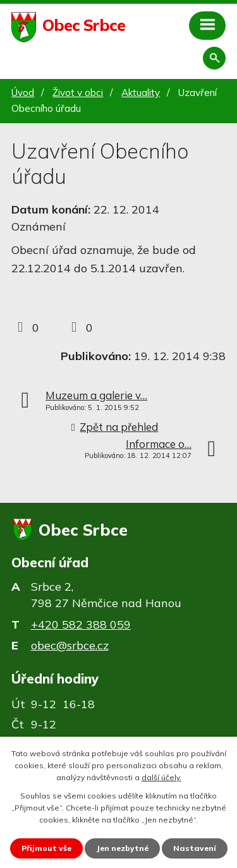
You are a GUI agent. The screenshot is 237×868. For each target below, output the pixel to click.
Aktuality (141, 93)
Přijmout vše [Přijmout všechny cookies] (46, 848)
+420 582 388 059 (81, 624)
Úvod (23, 93)
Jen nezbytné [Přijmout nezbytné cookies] (122, 848)
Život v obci (78, 93)
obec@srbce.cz (70, 645)
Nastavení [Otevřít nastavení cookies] (195, 848)
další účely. (161, 777)
